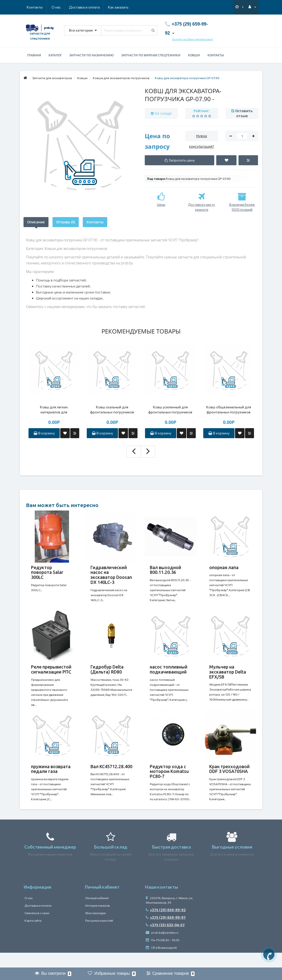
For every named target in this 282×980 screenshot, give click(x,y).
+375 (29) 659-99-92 (166, 925)
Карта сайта (33, 935)
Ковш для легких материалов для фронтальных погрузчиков (54, 410)
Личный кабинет (97, 913)
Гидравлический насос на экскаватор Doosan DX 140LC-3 (111, 575)
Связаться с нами (37, 928)
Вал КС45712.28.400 (111, 776)
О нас (31, 7)
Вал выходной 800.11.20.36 (165, 570)
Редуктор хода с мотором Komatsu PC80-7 (169, 781)
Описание (36, 222)
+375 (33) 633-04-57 (165, 940)
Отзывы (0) (66, 222)
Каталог (55, 55)
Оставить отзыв (244, 113)
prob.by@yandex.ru (162, 947)
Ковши (194, 55)
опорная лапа (224, 567)
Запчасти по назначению (91, 55)
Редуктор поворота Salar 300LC (47, 572)
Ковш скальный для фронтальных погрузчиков (112, 410)
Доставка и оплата (60, 7)
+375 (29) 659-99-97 (166, 932)
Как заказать (94, 7)
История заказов (97, 920)
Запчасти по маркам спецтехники (151, 55)
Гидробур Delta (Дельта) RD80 (107, 674)
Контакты (121, 7)
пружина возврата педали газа (51, 779)
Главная (34, 55)
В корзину (44, 433)
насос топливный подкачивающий (169, 674)
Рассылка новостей (99, 935)
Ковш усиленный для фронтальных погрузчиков (170, 410)
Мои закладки (95, 928)
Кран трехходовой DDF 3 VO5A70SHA (229, 779)
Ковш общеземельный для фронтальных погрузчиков (229, 410)
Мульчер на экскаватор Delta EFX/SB (228, 677)
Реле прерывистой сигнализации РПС (51, 674)
